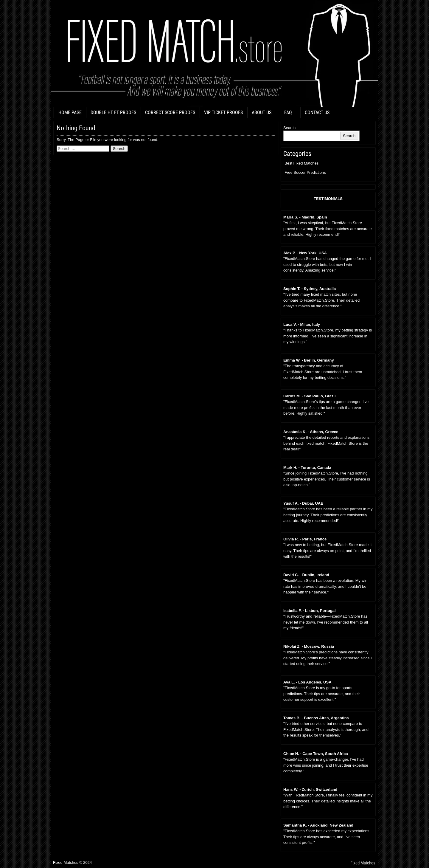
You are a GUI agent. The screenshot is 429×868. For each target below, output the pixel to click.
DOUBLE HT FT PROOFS (113, 113)
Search (289, 128)
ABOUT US (262, 113)
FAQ (288, 113)
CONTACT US (317, 113)
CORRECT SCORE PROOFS (170, 113)
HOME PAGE (70, 113)
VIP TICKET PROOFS (223, 113)
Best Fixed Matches (301, 163)
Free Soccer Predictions (305, 172)
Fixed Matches (363, 863)
